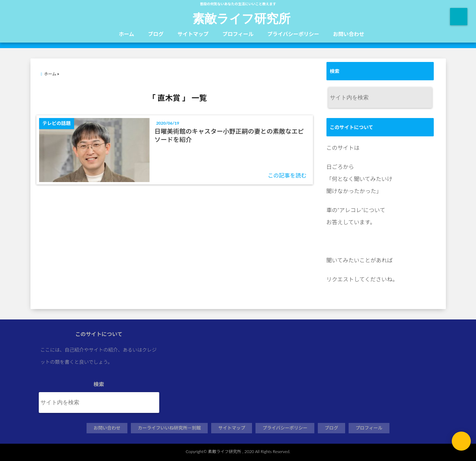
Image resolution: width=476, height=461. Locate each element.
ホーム (127, 34)
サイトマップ (193, 34)
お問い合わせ (349, 34)
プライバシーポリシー (293, 34)
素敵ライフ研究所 (241, 18)
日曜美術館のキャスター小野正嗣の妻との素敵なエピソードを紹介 (229, 135)
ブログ (156, 34)
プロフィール (238, 34)
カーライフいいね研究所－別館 (169, 428)
